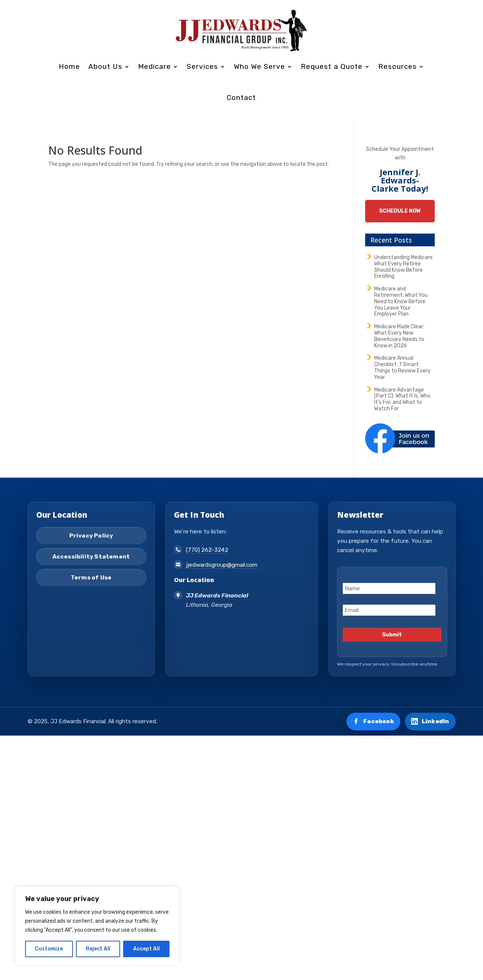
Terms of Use (91, 578)
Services (202, 66)
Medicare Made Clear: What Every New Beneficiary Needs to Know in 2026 (399, 336)
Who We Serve (259, 66)
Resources (398, 66)
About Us (105, 66)
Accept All (146, 949)
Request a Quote (332, 66)
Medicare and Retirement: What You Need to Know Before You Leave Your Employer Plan (401, 301)
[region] (97, 926)
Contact (241, 98)
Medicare (155, 66)
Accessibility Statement (91, 557)
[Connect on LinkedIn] (430, 722)
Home (69, 66)
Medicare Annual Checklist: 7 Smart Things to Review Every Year (402, 367)
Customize (49, 949)
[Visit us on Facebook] (373, 722)
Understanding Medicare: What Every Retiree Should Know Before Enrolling (404, 267)
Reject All (98, 949)
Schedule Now (400, 211)
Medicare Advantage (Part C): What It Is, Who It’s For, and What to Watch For (402, 399)
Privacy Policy (91, 536)
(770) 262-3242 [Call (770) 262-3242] (207, 550)
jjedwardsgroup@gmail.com (222, 565)
